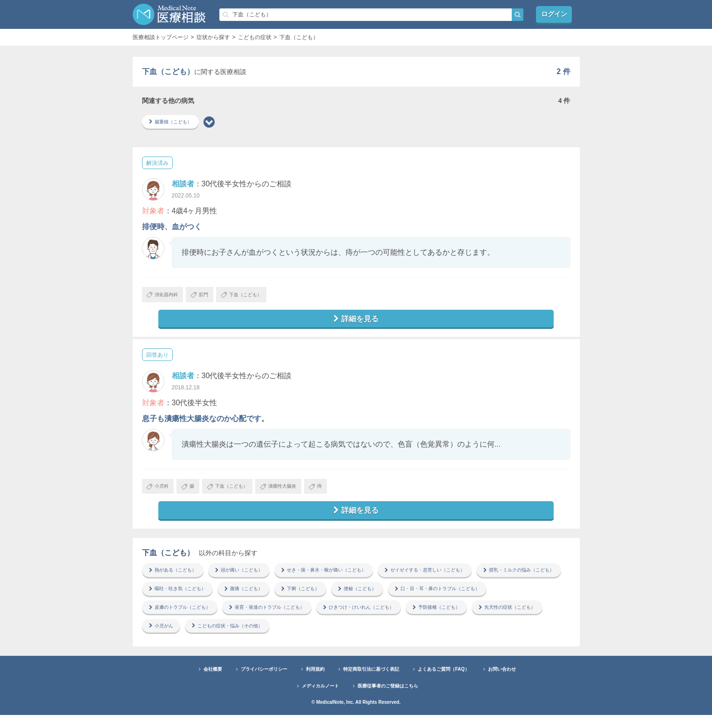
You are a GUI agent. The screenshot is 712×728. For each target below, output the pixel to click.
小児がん (325, 638)
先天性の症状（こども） (258, 638)
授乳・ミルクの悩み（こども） (191, 599)
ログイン (554, 14)
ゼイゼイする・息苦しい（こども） (468, 579)
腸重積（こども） (175, 122)
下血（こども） (261, 297)
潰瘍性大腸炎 (305, 493)
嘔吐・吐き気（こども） (286, 599)
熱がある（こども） (177, 579)
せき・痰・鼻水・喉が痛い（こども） (351, 579)
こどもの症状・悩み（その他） (401, 638)
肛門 (211, 297)
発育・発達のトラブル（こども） (407, 619)
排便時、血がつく (172, 228)
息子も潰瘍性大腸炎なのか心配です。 (205, 424)
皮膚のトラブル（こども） (306, 619)
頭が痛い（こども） (253, 579)
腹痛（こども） (362, 599)
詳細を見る (356, 323)
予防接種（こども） (177, 638)
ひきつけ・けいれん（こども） (513, 619)
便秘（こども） (490, 599)
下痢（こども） (426, 599)
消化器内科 (167, 297)
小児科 (161, 493)
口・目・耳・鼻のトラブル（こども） (200, 619)
